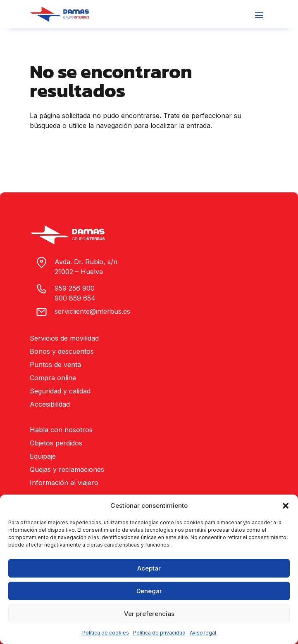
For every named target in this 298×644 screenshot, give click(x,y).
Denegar (149, 591)
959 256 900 (75, 288)
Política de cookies (106, 633)
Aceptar (149, 568)
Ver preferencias (149, 614)
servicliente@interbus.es (92, 311)
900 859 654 (75, 298)
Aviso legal (203, 633)
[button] (286, 506)
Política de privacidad (159, 633)
